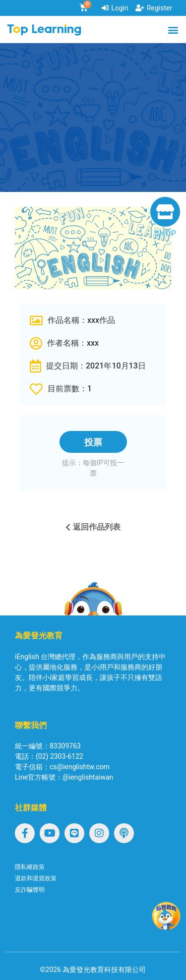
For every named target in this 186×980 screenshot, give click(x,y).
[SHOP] (165, 212)
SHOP (165, 233)
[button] (173, 30)
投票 (93, 442)
